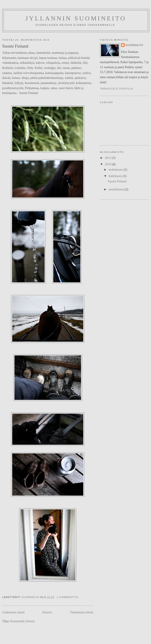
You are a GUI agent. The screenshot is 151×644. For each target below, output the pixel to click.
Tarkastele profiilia (117, 89)
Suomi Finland (15, 46)
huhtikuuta (116, 176)
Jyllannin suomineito (76, 18)
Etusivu (47, 612)
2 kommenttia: (68, 597)
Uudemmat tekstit (13, 612)
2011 (108, 158)
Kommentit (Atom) (22, 621)
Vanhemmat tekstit (81, 612)
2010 (108, 164)
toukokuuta (116, 169)
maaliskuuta (117, 189)
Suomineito (134, 45)
